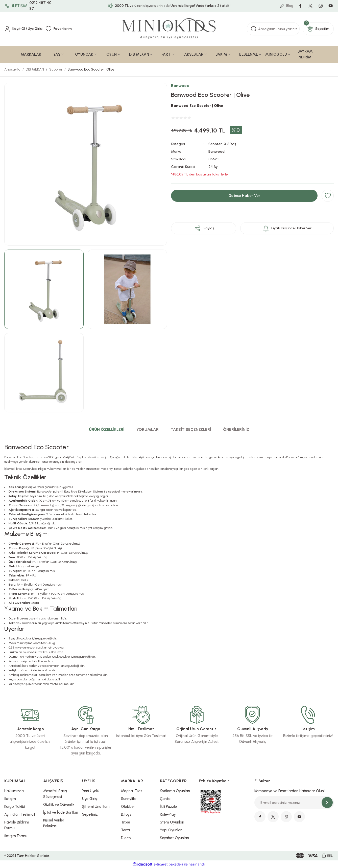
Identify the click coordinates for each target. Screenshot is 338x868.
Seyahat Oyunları (174, 838)
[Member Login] (23, 29)
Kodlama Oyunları (175, 791)
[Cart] (318, 29)
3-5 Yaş (230, 144)
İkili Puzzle (168, 807)
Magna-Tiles (132, 791)
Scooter (215, 144)
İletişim (10, 799)
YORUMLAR (148, 429)
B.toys (126, 814)
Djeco (126, 838)
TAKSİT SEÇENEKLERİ (191, 429)
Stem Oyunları (172, 822)
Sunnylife (129, 799)
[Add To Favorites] (328, 196)
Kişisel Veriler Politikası (54, 823)
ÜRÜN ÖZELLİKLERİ (107, 429)
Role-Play (168, 814)
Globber (128, 807)
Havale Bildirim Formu (17, 825)
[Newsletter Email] (294, 803)
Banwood (180, 86)
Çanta (165, 799)
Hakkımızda (14, 791)
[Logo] (169, 29)
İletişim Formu (16, 836)
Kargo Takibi (15, 807)
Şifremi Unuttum (96, 807)
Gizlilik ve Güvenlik (59, 805)
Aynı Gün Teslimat (20, 814)
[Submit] (327, 803)
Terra (125, 830)
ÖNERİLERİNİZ (236, 429)
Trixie (126, 822)
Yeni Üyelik (91, 791)
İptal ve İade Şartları (61, 812)
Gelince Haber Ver (244, 196)
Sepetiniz (90, 814)
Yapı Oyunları (171, 830)
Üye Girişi (90, 799)
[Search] (273, 29)
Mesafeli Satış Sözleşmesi (55, 794)
